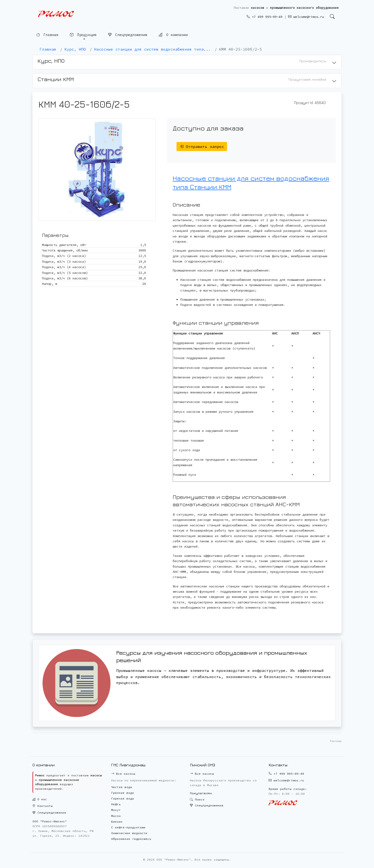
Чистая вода (122, 787)
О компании (173, 34)
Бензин (117, 822)
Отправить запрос (202, 146)
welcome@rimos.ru (306, 17)
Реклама (336, 741)
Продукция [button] (83, 35)
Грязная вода (123, 793)
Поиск (197, 799)
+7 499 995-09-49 (265, 17)
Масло (116, 816)
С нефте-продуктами (128, 827)
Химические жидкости (129, 833)
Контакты (43, 806)
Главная (47, 35)
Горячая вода (123, 798)
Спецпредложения (128, 35)
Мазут (116, 810)
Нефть (116, 804)
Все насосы (123, 774)
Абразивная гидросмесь (131, 839)
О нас (40, 799)
